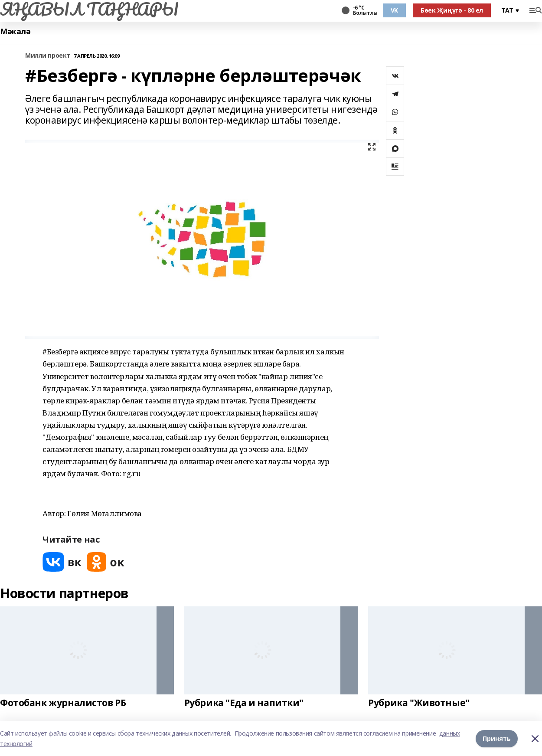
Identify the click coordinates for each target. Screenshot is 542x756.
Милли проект (48, 56)
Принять (497, 738)
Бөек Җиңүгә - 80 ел (452, 10)
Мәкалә (15, 31)
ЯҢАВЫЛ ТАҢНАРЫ (89, 9)
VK (394, 10)
